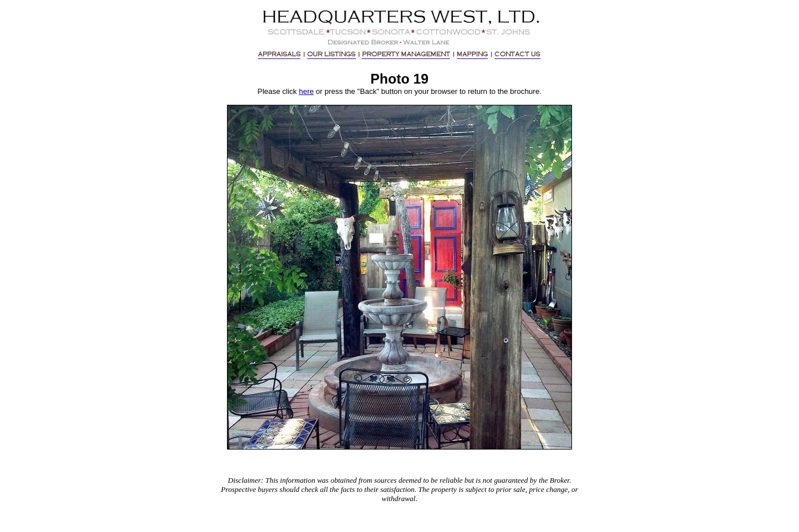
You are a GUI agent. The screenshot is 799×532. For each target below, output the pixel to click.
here (306, 91)
